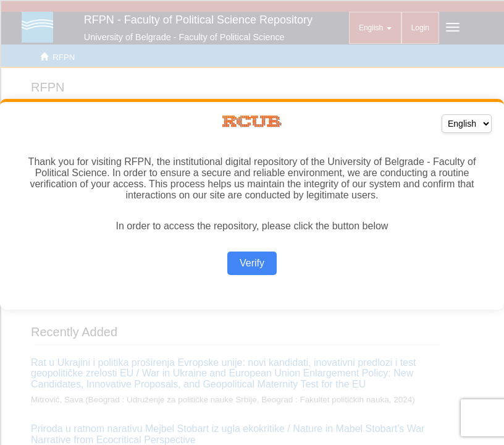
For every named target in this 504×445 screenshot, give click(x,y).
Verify (252, 263)
